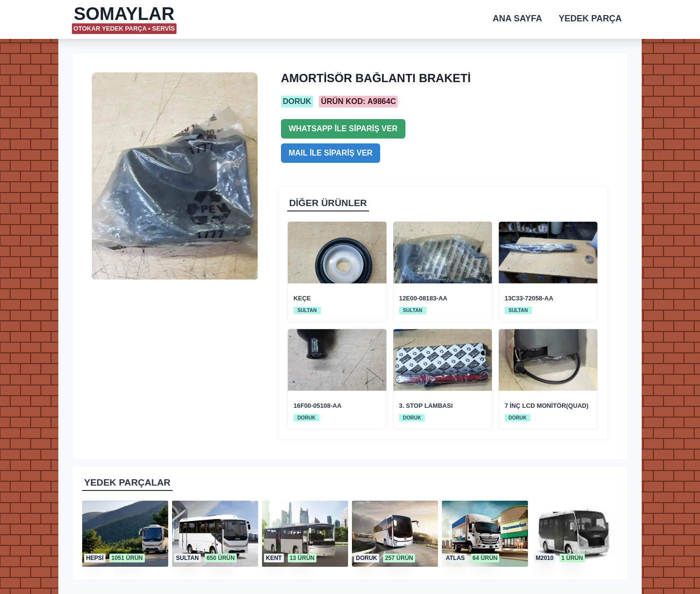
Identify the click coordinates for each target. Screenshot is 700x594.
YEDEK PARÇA (590, 18)
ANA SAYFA (518, 18)
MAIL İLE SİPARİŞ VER (331, 153)
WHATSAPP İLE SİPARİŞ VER (343, 129)
